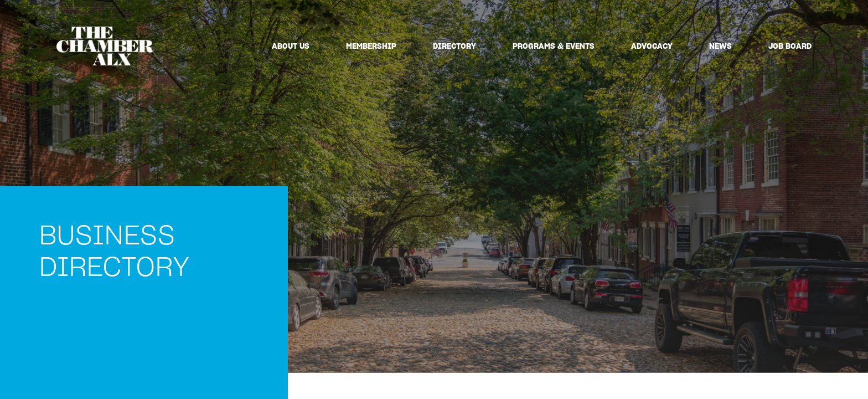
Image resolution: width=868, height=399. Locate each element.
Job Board (790, 46)
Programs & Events (554, 46)
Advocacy (652, 46)
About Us (291, 46)
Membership (371, 46)
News (720, 46)
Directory (454, 46)
